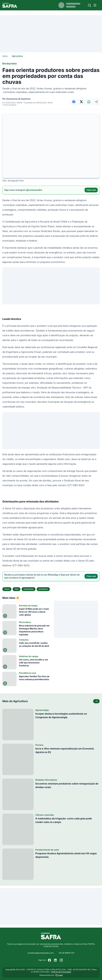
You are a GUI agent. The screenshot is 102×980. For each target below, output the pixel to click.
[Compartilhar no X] (81, 102)
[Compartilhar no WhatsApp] (89, 102)
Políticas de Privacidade (61, 972)
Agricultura (17, 56)
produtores (43, 589)
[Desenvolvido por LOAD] (59, 975)
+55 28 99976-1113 (66, 953)
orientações (29, 589)
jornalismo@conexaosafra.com (41, 953)
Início (5, 56)
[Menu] (95, 5)
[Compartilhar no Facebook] (74, 102)
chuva (7, 589)
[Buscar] (90, 5)
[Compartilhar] (96, 102)
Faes (16, 589)
